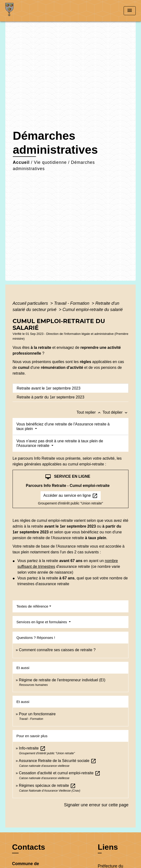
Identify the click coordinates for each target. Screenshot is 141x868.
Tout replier (90, 412)
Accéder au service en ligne (71, 496)
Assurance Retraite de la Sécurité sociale (57, 761)
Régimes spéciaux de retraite (47, 785)
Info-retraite (32, 748)
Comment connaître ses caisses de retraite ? (57, 650)
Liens (108, 847)
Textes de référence (32, 606)
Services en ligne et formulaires (42, 622)
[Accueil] (23, 11)
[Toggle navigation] (130, 11)
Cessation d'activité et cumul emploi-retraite (60, 773)
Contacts (29, 847)
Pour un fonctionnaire (37, 714)
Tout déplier (116, 412)
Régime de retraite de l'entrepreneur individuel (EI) (62, 680)
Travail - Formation (72, 303)
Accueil (21, 162)
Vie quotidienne (50, 162)
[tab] (70, 388)
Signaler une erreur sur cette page (96, 805)
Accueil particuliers (31, 303)
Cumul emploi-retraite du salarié (93, 310)
